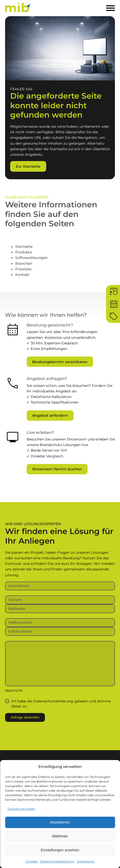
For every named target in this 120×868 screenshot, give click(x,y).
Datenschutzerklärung (57, 861)
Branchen (24, 263)
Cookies (31, 861)
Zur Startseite (28, 166)
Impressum (86, 861)
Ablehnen (60, 836)
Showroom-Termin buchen (57, 469)
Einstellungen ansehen (60, 850)
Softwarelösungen (31, 258)
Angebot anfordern (50, 415)
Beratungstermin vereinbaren (60, 362)
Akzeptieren (60, 822)
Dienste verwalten (21, 809)
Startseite (24, 247)
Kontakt (22, 275)
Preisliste (23, 269)
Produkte (23, 252)
